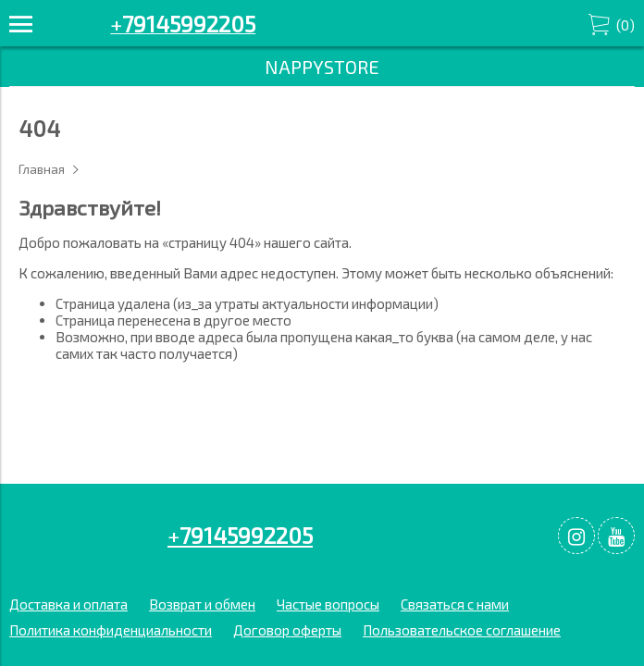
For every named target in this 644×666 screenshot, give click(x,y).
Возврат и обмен (202, 604)
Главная (42, 169)
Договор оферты (287, 630)
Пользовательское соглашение (462, 630)
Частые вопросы (328, 604)
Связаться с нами (455, 604)
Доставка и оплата (68, 604)
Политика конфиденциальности (111, 630)
